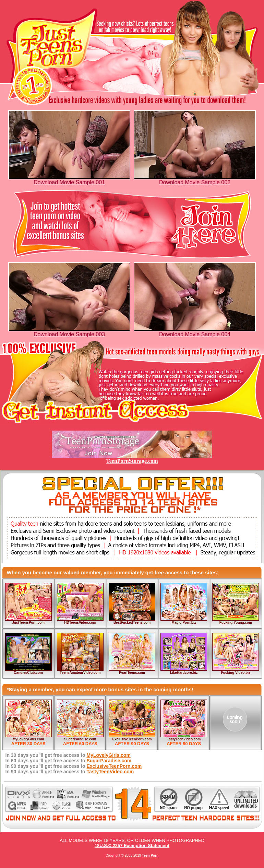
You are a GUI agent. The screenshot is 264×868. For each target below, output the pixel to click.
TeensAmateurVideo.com (80, 673)
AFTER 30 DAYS (28, 744)
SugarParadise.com (80, 739)
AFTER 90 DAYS (132, 744)
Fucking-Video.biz (236, 673)
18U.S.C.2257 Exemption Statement (132, 846)
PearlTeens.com (132, 673)
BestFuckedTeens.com (132, 623)
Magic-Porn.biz (184, 623)
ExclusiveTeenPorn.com (132, 739)
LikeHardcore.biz (184, 673)
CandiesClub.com (28, 673)
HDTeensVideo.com (80, 623)
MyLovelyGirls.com (28, 739)
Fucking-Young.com (236, 623)
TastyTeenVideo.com (184, 739)
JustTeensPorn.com (28, 623)
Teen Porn (150, 855)
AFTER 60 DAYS (80, 744)
